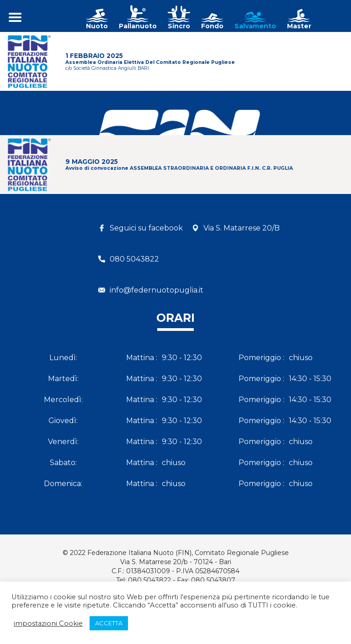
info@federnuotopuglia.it (157, 290)
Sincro (179, 26)
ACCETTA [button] (109, 623)
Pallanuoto (138, 26)
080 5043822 (134, 259)
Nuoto (97, 26)
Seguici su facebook (146, 228)
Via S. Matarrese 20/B (242, 228)
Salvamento (255, 26)
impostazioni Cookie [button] (48, 623)
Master (299, 26)
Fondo (212, 26)
